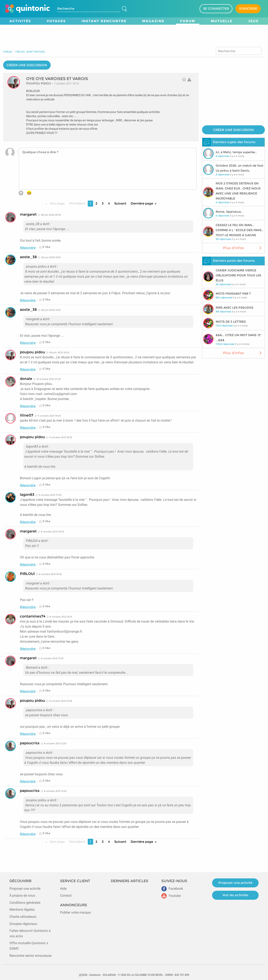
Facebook (172, 889)
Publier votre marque (75, 912)
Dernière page (142, 203)
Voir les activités (235, 895)
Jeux (253, 21)
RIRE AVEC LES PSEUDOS (234, 308)
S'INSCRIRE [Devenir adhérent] (248, 8)
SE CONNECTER (216, 8)
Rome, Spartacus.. (229, 212)
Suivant (120, 203)
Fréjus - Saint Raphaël (30, 52)
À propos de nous (22, 895)
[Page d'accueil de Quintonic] (28, 9)
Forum (188, 21)
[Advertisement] (134, 34)
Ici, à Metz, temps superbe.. (236, 152)
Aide (63, 889)
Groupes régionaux (23, 924)
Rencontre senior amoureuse (30, 956)
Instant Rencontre (104, 21)
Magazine (153, 21)
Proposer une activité (25, 889)
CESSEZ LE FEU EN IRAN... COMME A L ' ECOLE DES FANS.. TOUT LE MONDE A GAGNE (239, 230)
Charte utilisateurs (23, 917)
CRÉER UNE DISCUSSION (27, 65)
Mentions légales (22, 909)
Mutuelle (222, 21)
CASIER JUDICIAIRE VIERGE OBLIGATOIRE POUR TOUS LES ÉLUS (238, 275)
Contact (66, 895)
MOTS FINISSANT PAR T (233, 294)
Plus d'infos (243, 248)
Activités (20, 21)
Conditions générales (25, 903)
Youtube (171, 896)
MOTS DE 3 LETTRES (231, 322)
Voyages (56, 21)
